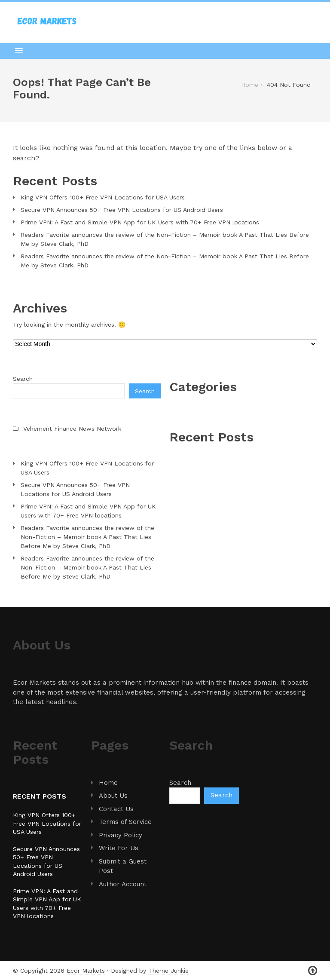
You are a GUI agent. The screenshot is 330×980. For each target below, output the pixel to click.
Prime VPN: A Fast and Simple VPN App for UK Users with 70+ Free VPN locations (140, 222)
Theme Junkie (168, 971)
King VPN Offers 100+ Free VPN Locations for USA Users (103, 197)
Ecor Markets (86, 971)
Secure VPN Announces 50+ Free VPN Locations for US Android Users (122, 210)
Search (23, 379)
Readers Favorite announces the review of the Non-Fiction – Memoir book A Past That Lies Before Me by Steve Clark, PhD (165, 239)
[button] (165, 51)
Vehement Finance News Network (72, 429)
